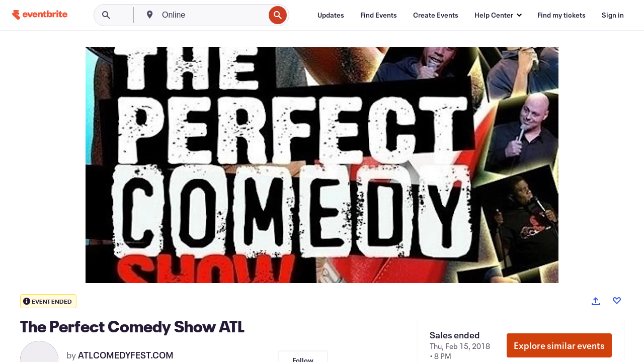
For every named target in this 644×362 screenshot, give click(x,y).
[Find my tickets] (561, 15)
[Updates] (331, 15)
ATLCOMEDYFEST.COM (126, 355)
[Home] (40, 15)
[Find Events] (379, 15)
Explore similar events (559, 345)
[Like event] (617, 301)
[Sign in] (613, 15)
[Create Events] (436, 15)
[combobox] (212, 15)
